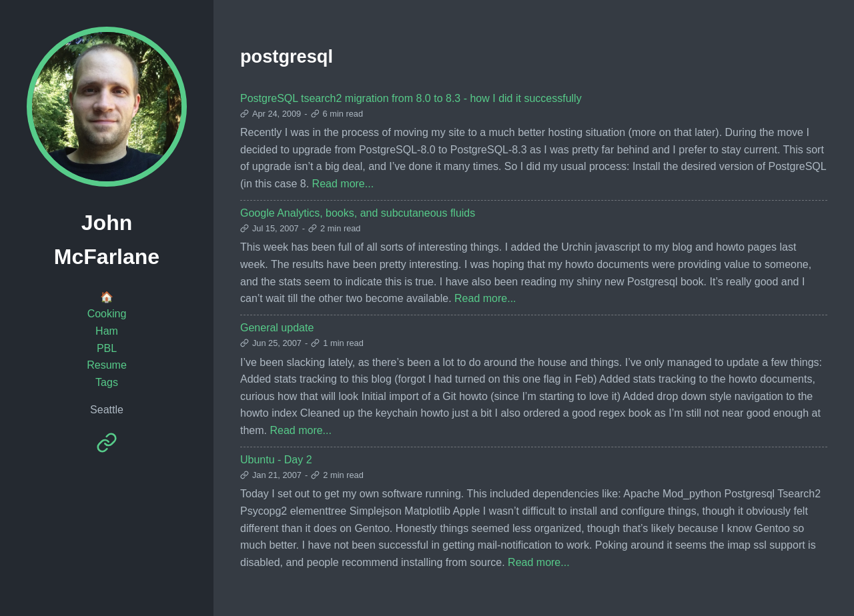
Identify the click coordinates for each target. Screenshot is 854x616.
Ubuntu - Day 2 (276, 460)
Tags (107, 382)
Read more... (343, 184)
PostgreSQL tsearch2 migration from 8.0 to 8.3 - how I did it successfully (411, 98)
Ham (107, 331)
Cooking (107, 314)
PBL (107, 348)
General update (277, 328)
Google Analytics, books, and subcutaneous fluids (358, 213)
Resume (107, 365)
